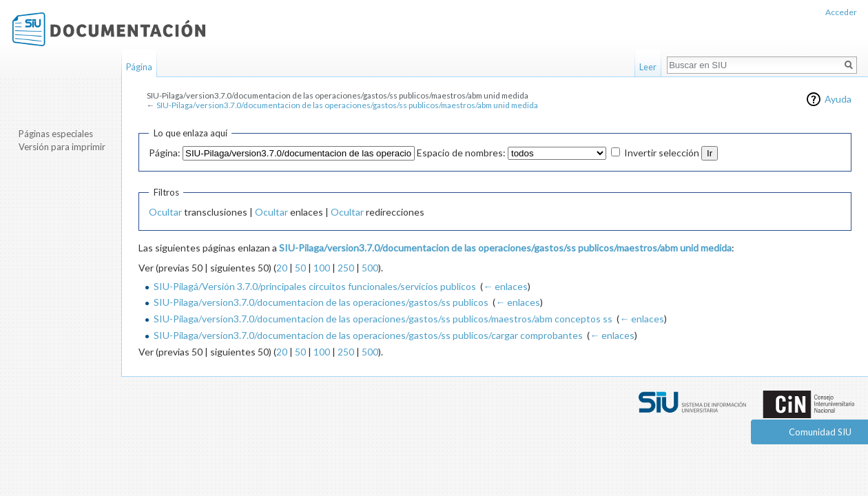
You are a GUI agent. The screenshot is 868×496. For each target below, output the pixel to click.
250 (346, 268)
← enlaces (505, 286)
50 (300, 268)
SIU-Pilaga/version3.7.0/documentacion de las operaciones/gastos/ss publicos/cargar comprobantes (368, 335)
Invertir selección (662, 153)
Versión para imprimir (62, 147)
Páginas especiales (56, 134)
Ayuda (838, 99)
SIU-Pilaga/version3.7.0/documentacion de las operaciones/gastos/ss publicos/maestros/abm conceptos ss (383, 319)
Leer (648, 67)
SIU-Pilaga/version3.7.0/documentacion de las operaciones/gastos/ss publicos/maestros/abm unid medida (347, 105)
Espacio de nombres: (461, 153)
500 (370, 268)
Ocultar (165, 212)
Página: (165, 153)
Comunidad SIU (820, 432)
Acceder (841, 12)
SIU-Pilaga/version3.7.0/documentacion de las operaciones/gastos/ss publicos (321, 302)
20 (282, 268)
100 (322, 268)
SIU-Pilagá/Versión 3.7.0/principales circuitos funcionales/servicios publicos (315, 286)
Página (139, 67)
